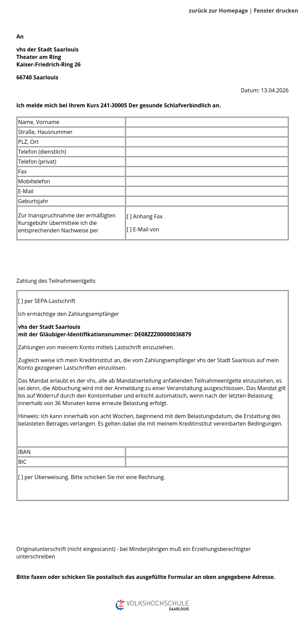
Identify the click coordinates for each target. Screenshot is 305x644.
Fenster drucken (276, 11)
